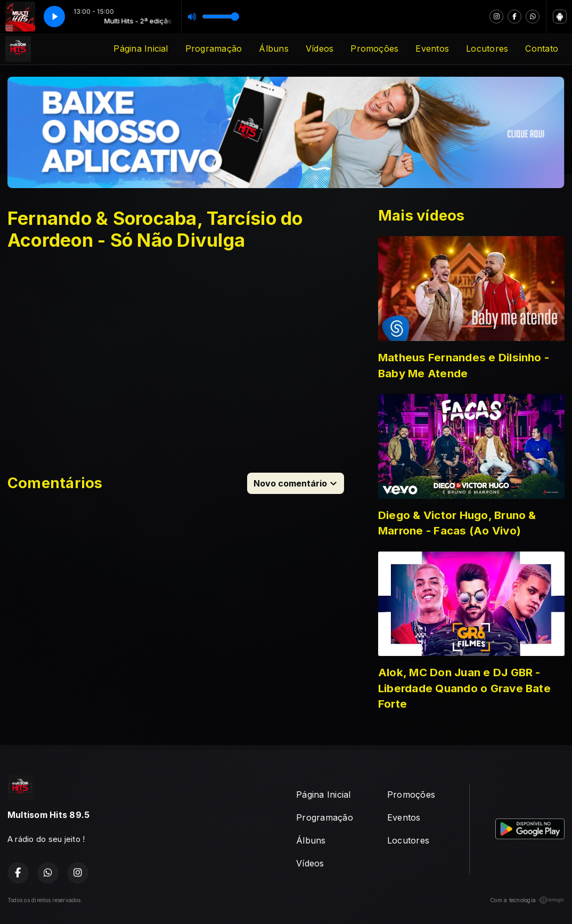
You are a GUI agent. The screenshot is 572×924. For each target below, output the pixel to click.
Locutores (487, 48)
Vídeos (320, 48)
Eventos (432, 48)
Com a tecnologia (527, 900)
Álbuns (273, 48)
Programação (214, 48)
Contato (542, 48)
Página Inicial (141, 48)
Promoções (374, 48)
